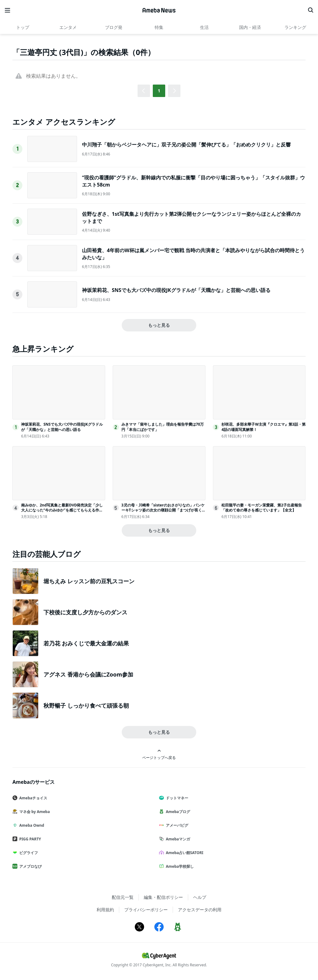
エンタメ (68, 27)
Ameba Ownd (31, 825)
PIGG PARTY (29, 839)
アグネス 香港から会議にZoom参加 (88, 674)
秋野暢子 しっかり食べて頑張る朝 (86, 705)
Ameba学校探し (179, 866)
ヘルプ (200, 897)
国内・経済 (250, 27)
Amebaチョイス (32, 798)
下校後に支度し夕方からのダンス (85, 612)
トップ (23, 27)
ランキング (295, 27)
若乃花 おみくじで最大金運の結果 (86, 643)
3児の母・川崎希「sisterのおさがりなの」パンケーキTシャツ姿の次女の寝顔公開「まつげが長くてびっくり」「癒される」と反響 (163, 510)
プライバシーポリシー (146, 910)
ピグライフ (28, 853)
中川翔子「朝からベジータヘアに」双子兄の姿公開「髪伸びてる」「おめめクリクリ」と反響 (186, 145)
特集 (159, 27)
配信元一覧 (123, 897)
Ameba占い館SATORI (184, 853)
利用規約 (105, 910)
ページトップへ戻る (159, 754)
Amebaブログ (177, 812)
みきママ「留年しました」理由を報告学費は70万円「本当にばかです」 (163, 427)
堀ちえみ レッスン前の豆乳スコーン (89, 581)
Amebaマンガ (177, 839)
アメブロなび (30, 866)
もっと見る (159, 325)
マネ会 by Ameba (34, 812)
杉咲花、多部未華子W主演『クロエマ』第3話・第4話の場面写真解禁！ (263, 427)
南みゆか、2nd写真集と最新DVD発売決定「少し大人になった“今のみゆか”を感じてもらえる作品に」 (62, 510)
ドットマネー (176, 798)
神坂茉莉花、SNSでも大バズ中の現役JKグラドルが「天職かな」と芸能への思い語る (176, 290)
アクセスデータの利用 (200, 910)
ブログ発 (114, 27)
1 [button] (159, 91)
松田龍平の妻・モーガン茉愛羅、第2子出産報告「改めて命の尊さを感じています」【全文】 (262, 508)
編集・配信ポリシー (163, 897)
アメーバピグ (176, 825)
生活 (204, 27)
